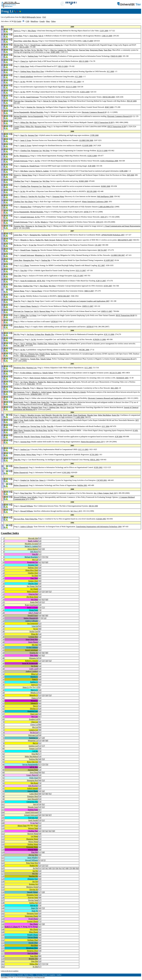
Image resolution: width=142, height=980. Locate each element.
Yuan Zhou (107, 50)
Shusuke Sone (35, 402)
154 (3, 945)
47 (3, 661)
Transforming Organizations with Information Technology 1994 (99, 527)
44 (3, 653)
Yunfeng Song (33, 56)
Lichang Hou (39, 334)
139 (3, 905)
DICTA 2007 (102, 250)
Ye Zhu (44, 426)
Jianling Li (55, 354)
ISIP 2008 (130, 175)
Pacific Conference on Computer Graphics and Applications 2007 (86, 301)
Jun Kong (30, 334)
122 (3, 860)
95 (3, 788)
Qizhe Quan (25, 66)
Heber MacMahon (104, 415)
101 (3, 804)
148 (3, 929)
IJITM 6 (54, 322)
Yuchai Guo (34, 480)
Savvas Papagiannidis (22, 112)
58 (3, 690)
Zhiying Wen (18, 45)
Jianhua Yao (26, 407)
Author (59, 975)
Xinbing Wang (25, 71)
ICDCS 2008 (92, 156)
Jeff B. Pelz (41, 281)
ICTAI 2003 (94, 455)
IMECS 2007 (89, 291)
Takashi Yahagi (46, 359)
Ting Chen (18, 276)
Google (42, 21)
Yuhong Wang (27, 175)
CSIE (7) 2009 (88, 41)
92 (40, 685)
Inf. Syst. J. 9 (75, 511)
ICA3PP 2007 (109, 260)
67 (3, 714)
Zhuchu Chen (64, 354)
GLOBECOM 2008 (86, 140)
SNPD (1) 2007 (88, 306)
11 (3, 565)
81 (3, 751)
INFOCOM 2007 (64, 296)
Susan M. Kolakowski (28, 281)
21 (3, 592)
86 (40, 725)
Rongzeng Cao (36, 151)
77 (3, 741)
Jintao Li (42, 480)
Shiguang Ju (30, 226)
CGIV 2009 (104, 31)
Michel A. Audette (42, 171)
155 (3, 948)
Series (26, 975)
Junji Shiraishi (46, 415)
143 (3, 916)
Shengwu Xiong (20, 455)
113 (3, 836)
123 (3, 863)
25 (40, 589)
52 (50, 592)
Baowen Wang (45, 311)
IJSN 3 (103, 217)
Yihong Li (24, 196)
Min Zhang (32, 31)
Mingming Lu (25, 156)
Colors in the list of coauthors (10, 971)
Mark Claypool (50, 240)
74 (3, 733)
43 (40, 600)
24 (3, 600)
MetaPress (34, 21)
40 (3, 642)
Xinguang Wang (58, 196)
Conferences (11, 975)
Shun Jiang (47, 186)
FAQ (44, 17)
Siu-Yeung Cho (40, 226)
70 (40, 607)
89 (47, 615)
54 (40, 586)
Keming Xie (31, 107)
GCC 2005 (88, 368)
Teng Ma (50, 426)
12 (3, 568)
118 (3, 850)
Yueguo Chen (19, 50)
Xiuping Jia (58, 45)
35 (43, 549)
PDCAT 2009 (132, 101)
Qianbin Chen (42, 344)
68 (3, 717)
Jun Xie (17, 107)
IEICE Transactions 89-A (125, 359)
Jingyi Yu (24, 135)
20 (40, 560)
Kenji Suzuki (19, 402)
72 (40, 565)
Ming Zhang (18, 430)
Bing (48, 21)
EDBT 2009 (55, 52)
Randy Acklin (29, 420)
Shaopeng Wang (40, 127)
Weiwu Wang (31, 455)
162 (3, 967)
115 (3, 842)
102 (3, 807)
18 (40, 541)
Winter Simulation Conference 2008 (95, 202)
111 (3, 831)
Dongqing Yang (29, 430)
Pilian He (26, 388)
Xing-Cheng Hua (31, 519)
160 (3, 961)
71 (43, 607)
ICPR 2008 (123, 171)
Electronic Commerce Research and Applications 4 (106, 398)
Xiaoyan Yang (84, 50)
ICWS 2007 (108, 286)
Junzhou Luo (25, 426)
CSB (27, 21)
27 (3, 607)
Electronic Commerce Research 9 (94, 112)
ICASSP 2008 (87, 145)
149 (3, 932)
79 (3, 746)
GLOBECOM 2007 (118, 255)
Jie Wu (23, 82)
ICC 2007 (101, 265)
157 (3, 953)
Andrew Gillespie (26, 527)
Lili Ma (54, 101)
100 (3, 802)
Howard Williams (20, 497)
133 (3, 889)
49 (3, 666)
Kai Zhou (42, 196)
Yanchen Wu (33, 196)
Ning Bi (27, 437)
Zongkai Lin (25, 480)
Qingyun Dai (18, 437)
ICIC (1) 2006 (109, 334)
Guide (19, 21)
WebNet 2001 (82, 485)
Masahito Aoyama (34, 415)
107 (3, 820)
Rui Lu (32, 240)
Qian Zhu (17, 407)
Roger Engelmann (80, 415)
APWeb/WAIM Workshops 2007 (113, 235)
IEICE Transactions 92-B (103, 122)
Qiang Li (23, 415)
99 (3, 799)
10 (3, 562)
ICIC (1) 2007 (81, 271)
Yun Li (23, 344)
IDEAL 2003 (95, 460)
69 (47, 562)
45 (40, 578)
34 (3, 626)
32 (40, 573)
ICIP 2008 (92, 166)
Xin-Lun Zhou (19, 519)
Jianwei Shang (19, 291)
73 (3, 730)
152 (3, 940)
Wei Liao (17, 56)
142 (3, 913)
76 (47, 557)
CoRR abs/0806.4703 (106, 207)
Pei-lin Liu (18, 245)
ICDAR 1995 (101, 519)
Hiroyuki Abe (57, 415)
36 (3, 631)
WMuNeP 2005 (36, 394)
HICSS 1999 (93, 506)
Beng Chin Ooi (73, 50)
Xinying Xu (40, 107)
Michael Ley (30, 977)
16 (3, 578)
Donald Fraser (35, 45)
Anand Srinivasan (32, 97)
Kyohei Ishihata (26, 373)
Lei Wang (33, 315)
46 (3, 658)
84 (40, 570)
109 (3, 826)
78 (40, 610)
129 (3, 879)
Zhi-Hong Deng (41, 430)
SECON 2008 (92, 191)
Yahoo (53, 21)
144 (3, 919)
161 (3, 964)
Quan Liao (70, 407)
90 (40, 727)
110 (3, 828)
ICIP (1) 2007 (101, 281)
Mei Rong (33, 122)
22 (40, 549)
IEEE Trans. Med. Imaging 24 (55, 404)
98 (3, 796)
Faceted (44, 975)
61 (3, 698)
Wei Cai (63, 407)
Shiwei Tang (65, 430)
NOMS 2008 (83, 181)
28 (3, 610)
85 (3, 762)
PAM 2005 (31, 384)
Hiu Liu (35, 41)
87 (40, 717)
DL (15, 21)
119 (3, 852)
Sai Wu (50, 430)
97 (3, 794)
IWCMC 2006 (19, 346)
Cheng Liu (24, 61)
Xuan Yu (17, 301)
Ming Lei (40, 388)
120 (3, 855)
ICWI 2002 (66, 472)
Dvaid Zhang (46, 437)
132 (3, 887)
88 (40, 576)
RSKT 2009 (109, 107)
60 (40, 679)
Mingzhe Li (24, 240)
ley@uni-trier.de (40, 977)
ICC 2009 (110, 71)
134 (3, 892)
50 (40, 615)
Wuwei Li (17, 175)
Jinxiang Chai (33, 135)
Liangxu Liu (62, 50)
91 (43, 772)
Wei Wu (17, 334)
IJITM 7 (87, 212)
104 (3, 812)
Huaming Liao (31, 368)
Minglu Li (44, 222)
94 (3, 786)
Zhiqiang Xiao (33, 354)
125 (3, 868)
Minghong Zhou (20, 368)
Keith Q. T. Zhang (11, 927)
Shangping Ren (35, 235)
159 (3, 959)
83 (40, 650)
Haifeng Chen (54, 407)
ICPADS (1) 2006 (99, 339)
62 (40, 562)
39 (3, 639)
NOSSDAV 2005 (122, 378)
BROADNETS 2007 (125, 240)
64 (40, 701)
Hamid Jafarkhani (27, 77)
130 (3, 882)
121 (3, 858)
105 (3, 815)
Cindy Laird (56, 420)
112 (3, 834)
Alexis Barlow (19, 327)
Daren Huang (35, 437)
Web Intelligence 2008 (105, 196)
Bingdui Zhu (49, 334)
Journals (20, 975)
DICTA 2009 (24, 47)
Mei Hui (40, 50)
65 (40, 546)
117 (3, 847)
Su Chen (27, 50)
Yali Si (41, 36)
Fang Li (17, 196)
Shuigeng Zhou (26, 207)
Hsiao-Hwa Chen (38, 71)
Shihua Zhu (24, 122)
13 (3, 570)
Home (3, 975)
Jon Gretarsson (19, 392)
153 (3, 943)
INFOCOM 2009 (109, 97)
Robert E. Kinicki (62, 240)
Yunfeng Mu (46, 235)
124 (3, 866)
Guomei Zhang (19, 127)
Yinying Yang (35, 426)
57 (40, 557)
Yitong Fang (62, 101)
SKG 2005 (114, 388)
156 (3, 951)
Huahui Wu (39, 240)
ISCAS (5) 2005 (115, 373)
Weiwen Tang (53, 344)
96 (3, 791)
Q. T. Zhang (25, 265)
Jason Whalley (32, 497)
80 (3, 748)
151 (3, 937)
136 (3, 897)
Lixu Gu (32, 171)
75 (43, 557)
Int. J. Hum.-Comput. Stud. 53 (105, 493)
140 (3, 908)
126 (3, 871)
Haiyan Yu (47, 101)
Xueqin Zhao (35, 359)
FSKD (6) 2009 (116, 56)
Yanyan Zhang (37, 291)
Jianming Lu (25, 359)
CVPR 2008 (94, 135)
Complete (52, 975)
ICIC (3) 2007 (78, 276)
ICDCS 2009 (85, 92)
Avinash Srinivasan (21, 161)
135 (3, 895)
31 (3, 618)
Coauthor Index (10, 533)
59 (3, 693)
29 (3, 613)
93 (3, 783)
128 (3, 876)
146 (3, 924)
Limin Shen (18, 36)
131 (3, 884)
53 (3, 677)
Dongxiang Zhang (96, 50)
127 (3, 874)
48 (3, 663)
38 (3, 637)
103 (3, 810)
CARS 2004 (80, 417)
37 (3, 634)
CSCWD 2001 (102, 480)
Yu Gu (33, 50)
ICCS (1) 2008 (102, 151)
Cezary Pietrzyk (67, 420)
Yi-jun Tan (33, 245)
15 (40, 554)
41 (3, 645)
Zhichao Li (18, 388)
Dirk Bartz (24, 171)
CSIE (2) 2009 (107, 36)
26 (47, 592)
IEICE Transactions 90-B (125, 315)
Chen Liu (53, 50)
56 (3, 685)
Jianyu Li (17, 31)
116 (3, 844)
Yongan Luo (29, 311)
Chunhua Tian (25, 151)
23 (40, 592)
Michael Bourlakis (37, 112)
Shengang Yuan (36, 407)
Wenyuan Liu (19, 311)
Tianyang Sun (19, 101)
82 (3, 754)
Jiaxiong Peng (25, 442)
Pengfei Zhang (45, 354)
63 (43, 562)
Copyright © (5, 977)
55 (3, 682)
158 (3, 956)
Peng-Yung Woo (26, 493)
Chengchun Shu (30, 101)
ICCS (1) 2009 (71, 87)
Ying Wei (24, 271)
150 (3, 935)
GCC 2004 (105, 426)
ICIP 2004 (119, 437)
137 (3, 900)
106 (3, 818)
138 (3, 903)
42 (3, 647)
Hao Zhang (29, 202)
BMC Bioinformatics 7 (29, 356)
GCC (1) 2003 (83, 449)
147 (3, 927)
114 (3, 839)
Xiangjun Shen (19, 226)
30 (40, 584)
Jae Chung (24, 382)
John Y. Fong (19, 420)
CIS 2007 (98, 245)
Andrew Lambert (47, 45)
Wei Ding (46, 151)
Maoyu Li (24, 354)
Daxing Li (35, 306)
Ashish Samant (46, 392)
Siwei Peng (34, 36)
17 (3, 581)
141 (3, 911)
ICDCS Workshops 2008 (109, 161)
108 (3, 823)
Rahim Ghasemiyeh (21, 467)
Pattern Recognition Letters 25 (92, 442)
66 (43, 615)
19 (40, 538)
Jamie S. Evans (26, 140)
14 (3, 573)
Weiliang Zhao (31, 344)
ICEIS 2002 (98, 467)
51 (3, 671)
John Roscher (39, 420)
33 (3, 623)
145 (3, 921)
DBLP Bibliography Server (31, 17)
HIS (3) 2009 (84, 61)
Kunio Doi (45, 402)
